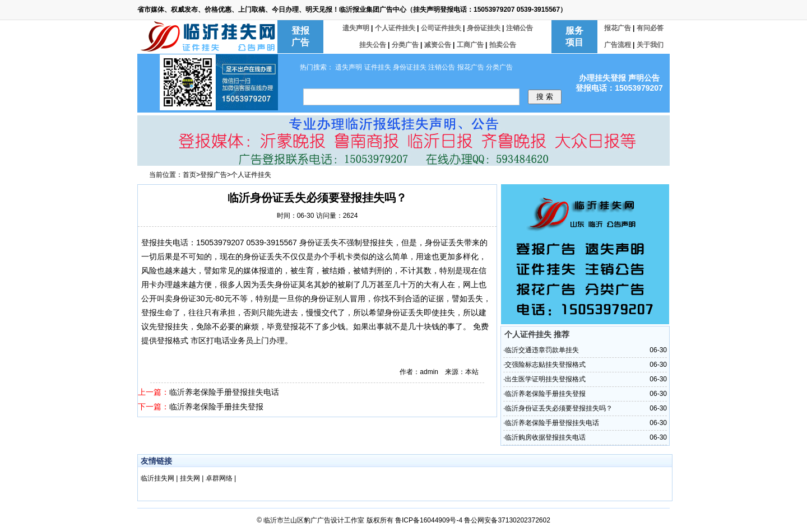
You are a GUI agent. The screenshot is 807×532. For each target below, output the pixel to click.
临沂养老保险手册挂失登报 (216, 407)
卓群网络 (220, 478)
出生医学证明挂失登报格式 (545, 379)
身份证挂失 (484, 28)
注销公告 (520, 28)
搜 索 (545, 97)
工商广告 (471, 45)
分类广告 (406, 45)
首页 (189, 175)
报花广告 (618, 28)
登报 (149, 242)
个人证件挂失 (396, 28)
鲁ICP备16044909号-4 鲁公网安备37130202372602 (473, 520)
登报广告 (214, 175)
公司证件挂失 (442, 28)
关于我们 (650, 45)
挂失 (165, 242)
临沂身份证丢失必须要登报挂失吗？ (559, 408)
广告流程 (618, 45)
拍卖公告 (503, 45)
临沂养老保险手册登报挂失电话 (224, 392)
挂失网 (191, 478)
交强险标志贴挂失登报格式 (545, 365)
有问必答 (650, 28)
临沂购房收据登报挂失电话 (545, 437)
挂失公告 (374, 45)
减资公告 (439, 45)
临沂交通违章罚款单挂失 (542, 350)
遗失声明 (357, 28)
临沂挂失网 (158, 478)
